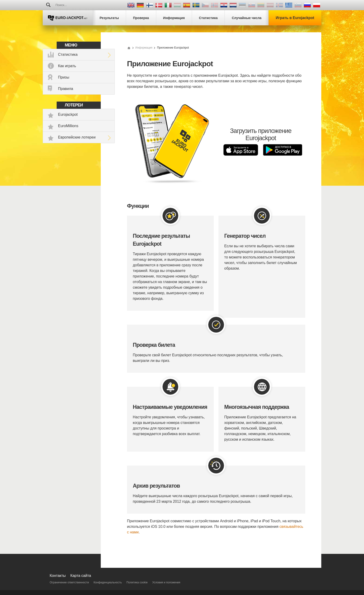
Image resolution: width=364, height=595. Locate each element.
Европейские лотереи (77, 137)
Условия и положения (166, 582)
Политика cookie (137, 582)
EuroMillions (68, 126)
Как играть (67, 66)
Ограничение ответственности (69, 582)
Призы (64, 77)
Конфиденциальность (108, 582)
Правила (66, 89)
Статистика (68, 55)
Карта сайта (81, 576)
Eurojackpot (68, 114)
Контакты (58, 576)
